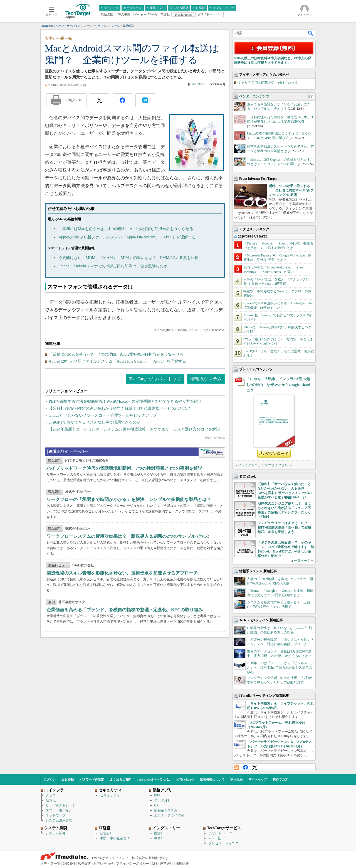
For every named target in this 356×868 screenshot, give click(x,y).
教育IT (159, 838)
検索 (311, 33)
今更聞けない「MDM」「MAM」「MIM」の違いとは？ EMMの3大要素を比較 (128, 258)
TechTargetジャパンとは (154, 779)
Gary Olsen (197, 84)
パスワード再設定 (92, 779)
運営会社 (167, 864)
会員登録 (68, 779)
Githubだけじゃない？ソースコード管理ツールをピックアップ (103, 415)
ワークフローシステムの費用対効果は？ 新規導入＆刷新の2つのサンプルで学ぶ (128, 536)
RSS (236, 767)
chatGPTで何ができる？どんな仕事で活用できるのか (95, 422)
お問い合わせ (185, 779)
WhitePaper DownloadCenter (212, 453)
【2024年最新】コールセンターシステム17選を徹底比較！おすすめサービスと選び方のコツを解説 (134, 429)
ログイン (50, 779)
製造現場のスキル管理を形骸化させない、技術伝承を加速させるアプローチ (122, 573)
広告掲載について (212, 779)
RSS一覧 (215, 838)
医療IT (159, 833)
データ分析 (162, 800)
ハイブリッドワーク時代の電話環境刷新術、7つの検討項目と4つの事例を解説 (124, 468)
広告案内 (85, 864)
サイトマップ (258, 779)
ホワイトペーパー (222, 833)
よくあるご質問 (121, 779)
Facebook (245, 767)
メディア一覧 (50, 864)
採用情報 (182, 864)
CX (156, 805)
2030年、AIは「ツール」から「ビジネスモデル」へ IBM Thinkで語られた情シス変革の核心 (280, 667)
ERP (157, 795)
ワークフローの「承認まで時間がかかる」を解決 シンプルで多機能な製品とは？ (129, 499)
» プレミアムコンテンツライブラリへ (263, 465)
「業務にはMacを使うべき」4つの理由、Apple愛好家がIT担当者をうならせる (126, 229)
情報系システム (206, 379)
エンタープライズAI (169, 815)
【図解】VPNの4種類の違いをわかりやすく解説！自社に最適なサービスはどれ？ (120, 408)
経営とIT (106, 833)
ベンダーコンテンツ (254, 96)
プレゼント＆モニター (225, 843)
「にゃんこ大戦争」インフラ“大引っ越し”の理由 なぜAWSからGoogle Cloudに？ (278, 385)
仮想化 (51, 800)
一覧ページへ (304, 561)
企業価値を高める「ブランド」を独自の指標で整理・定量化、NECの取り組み (125, 610)
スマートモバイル (59, 810)
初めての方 (280, 779)
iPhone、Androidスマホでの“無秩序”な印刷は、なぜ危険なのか (113, 266)
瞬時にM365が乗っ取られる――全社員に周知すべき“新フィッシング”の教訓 (291, 190)
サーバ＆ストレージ (61, 805)
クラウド (52, 795)
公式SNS (69, 864)
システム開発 (56, 833)
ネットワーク (56, 815)
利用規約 (236, 779)
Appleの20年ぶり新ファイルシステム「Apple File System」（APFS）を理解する (127, 237)
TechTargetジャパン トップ (155, 379)
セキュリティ (110, 795)
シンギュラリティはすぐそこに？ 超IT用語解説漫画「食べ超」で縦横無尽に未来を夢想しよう (284, 527)
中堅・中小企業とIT (115, 838)
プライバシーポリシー (133, 864)
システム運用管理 (59, 820)
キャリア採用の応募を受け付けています (268, 83)
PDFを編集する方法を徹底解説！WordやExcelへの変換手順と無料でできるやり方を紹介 (125, 401)
